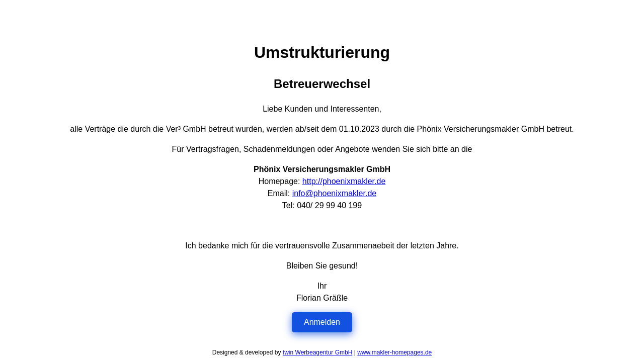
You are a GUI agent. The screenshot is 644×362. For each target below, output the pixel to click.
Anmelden (322, 322)
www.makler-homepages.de (394, 352)
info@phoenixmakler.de (334, 193)
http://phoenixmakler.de (344, 181)
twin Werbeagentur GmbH (318, 352)
